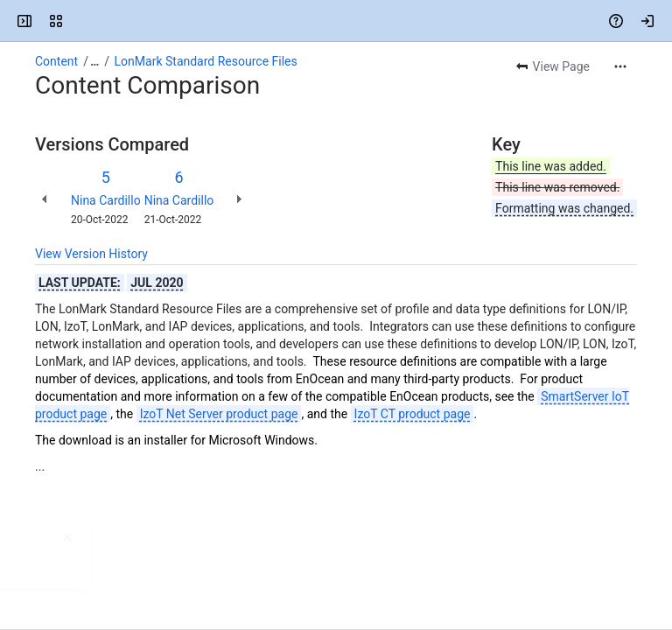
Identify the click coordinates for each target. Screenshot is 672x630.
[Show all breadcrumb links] (94, 61)
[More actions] (620, 66)
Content (56, 61)
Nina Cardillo (106, 200)
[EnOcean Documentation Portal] (80, 21)
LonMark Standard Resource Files (206, 61)
